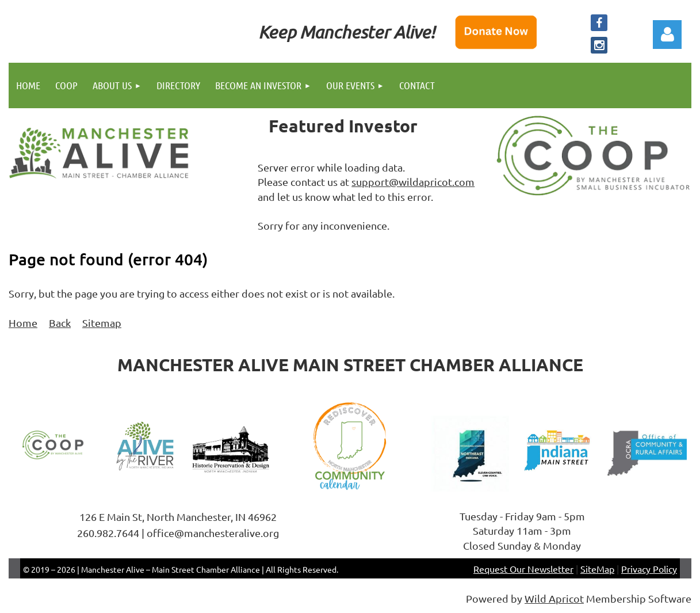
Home (23, 323)
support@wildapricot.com (413, 182)
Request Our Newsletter (523, 569)
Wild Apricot (554, 598)
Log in (667, 35)
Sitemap (102, 323)
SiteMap (597, 569)
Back (60, 323)
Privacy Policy (649, 569)
